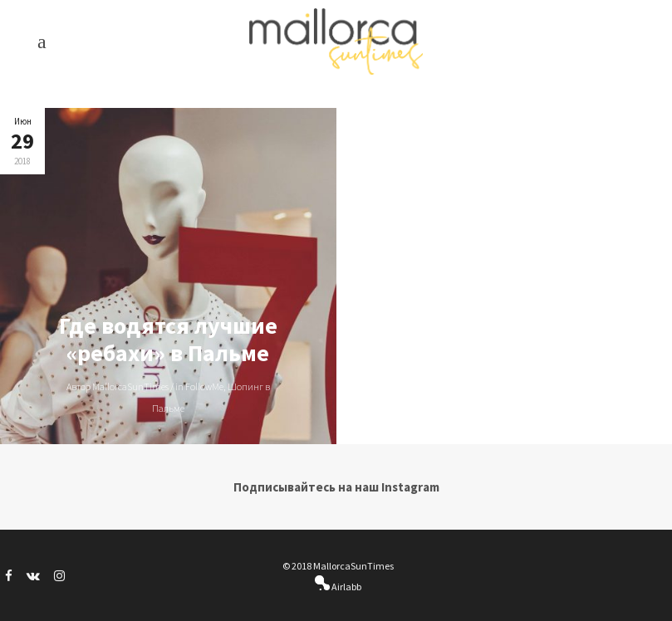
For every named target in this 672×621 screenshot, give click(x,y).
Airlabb (346, 587)
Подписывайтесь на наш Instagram (336, 487)
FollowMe (204, 386)
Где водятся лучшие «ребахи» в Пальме (168, 339)
